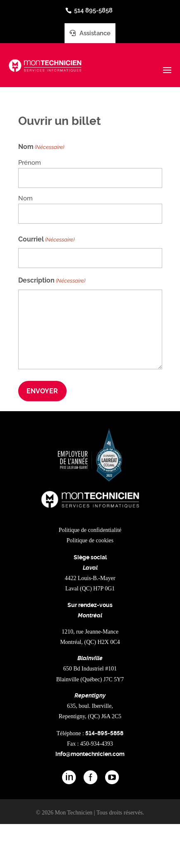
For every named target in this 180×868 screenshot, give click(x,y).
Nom (25, 198)
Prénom (30, 163)
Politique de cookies (90, 540)
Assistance (90, 33)
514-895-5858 (104, 733)
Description (52, 281)
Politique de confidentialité (90, 530)
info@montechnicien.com (90, 754)
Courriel (46, 240)
